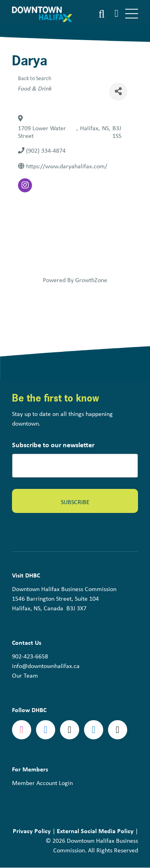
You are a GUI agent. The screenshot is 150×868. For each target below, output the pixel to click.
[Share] (118, 92)
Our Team (25, 675)
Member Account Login (42, 783)
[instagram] (25, 185)
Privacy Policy (32, 831)
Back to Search (35, 78)
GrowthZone (91, 280)
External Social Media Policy (95, 831)
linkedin (94, 730)
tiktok (118, 730)
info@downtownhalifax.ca (46, 666)
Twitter (70, 730)
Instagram (22, 730)
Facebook (46, 730)
